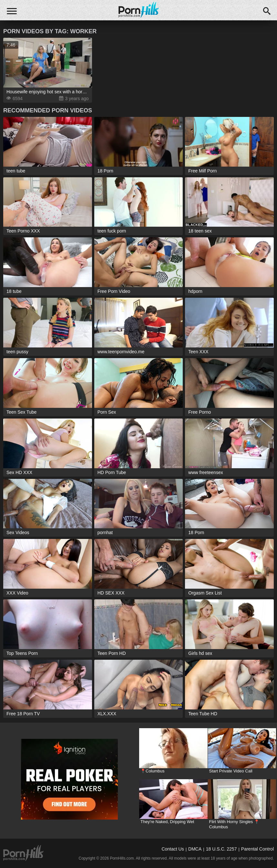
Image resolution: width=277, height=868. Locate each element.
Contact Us (173, 849)
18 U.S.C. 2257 (221, 849)
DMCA (195, 849)
